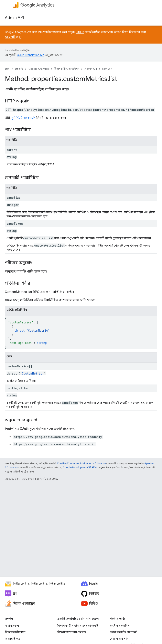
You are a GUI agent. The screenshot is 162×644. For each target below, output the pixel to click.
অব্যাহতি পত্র (13, 639)
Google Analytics (39, 69)
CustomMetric (38, 330)
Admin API (14, 18)
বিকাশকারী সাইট (15, 632)
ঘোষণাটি (10, 37)
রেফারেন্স (107, 69)
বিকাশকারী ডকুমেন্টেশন (67, 69)
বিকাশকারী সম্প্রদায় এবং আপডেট (78, 626)
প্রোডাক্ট (19, 69)
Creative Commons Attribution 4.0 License (82, 463)
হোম (7, 69)
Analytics (37, 5)
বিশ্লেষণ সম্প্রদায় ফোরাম (72, 632)
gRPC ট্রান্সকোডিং (24, 118)
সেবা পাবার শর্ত (119, 639)
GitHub (80, 32)
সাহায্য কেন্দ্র (12, 626)
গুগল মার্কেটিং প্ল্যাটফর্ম (123, 632)
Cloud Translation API (31, 55)
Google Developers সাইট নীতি (80, 467)
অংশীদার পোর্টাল (120, 626)
